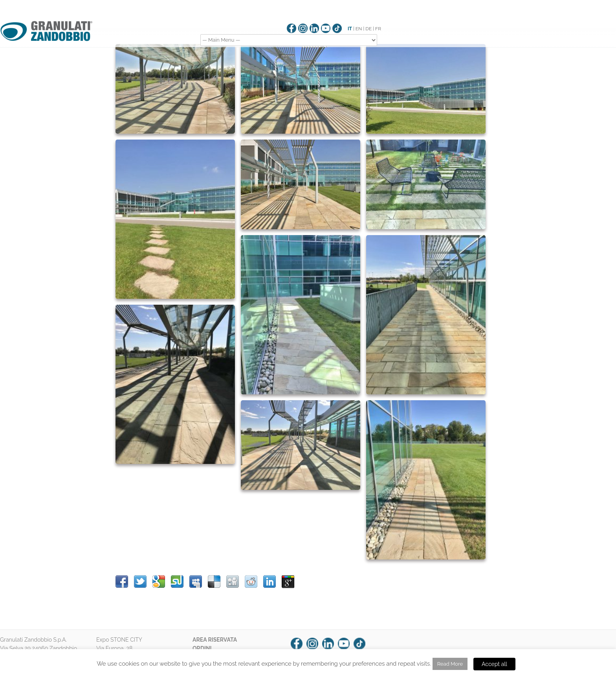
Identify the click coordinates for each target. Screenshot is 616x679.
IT (350, 29)
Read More (450, 664)
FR (378, 29)
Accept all (494, 664)
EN (359, 29)
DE (368, 29)
